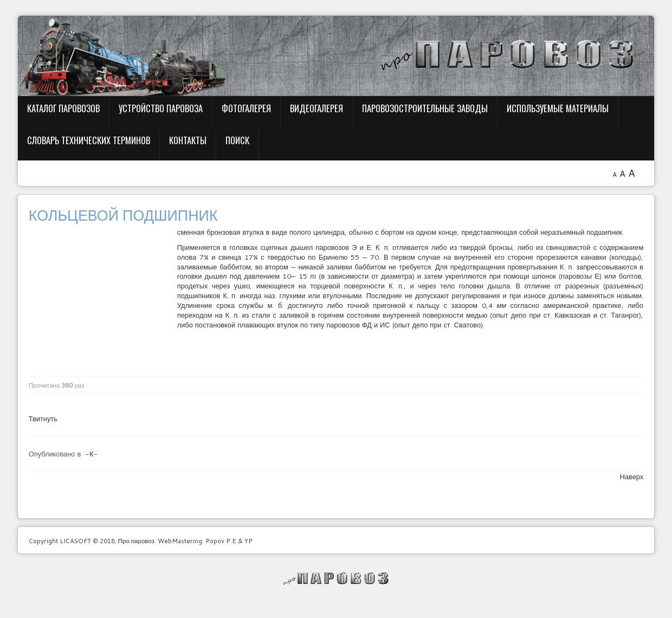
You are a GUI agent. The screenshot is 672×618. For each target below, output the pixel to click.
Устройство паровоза (161, 108)
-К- (91, 454)
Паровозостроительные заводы (425, 108)
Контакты (188, 140)
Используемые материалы (558, 108)
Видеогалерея (316, 108)
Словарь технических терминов (89, 140)
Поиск (237, 140)
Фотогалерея (246, 108)
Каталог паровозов (63, 108)
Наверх (632, 477)
